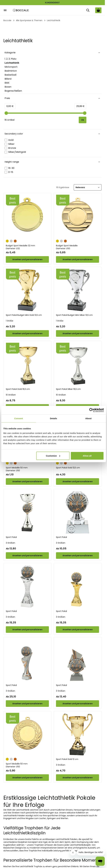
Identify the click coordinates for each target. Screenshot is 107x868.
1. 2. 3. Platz (10, 59)
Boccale (7, 20)
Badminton (11, 71)
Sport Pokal (11, 537)
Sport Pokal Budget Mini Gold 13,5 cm (24, 315)
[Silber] (11, 241)
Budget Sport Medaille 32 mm (27, 247)
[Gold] (7, 241)
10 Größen (11, 395)
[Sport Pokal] (27, 512)
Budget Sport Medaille (78, 247)
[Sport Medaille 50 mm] (27, 734)
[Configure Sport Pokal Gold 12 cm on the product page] (78, 778)
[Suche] (88, 10)
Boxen (8, 87)
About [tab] (88, 418)
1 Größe (10, 321)
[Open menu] (5, 10)
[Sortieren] (88, 187)
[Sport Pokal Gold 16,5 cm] (27, 364)
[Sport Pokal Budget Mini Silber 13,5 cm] (78, 290)
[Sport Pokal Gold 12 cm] (78, 734)
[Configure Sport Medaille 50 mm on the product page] (27, 481)
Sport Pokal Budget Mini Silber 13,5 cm (74, 315)
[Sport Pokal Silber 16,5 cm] (78, 364)
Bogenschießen (13, 91)
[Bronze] (15, 241)
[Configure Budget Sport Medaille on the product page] (78, 259)
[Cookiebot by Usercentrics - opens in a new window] (91, 410)
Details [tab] (54, 418)
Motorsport (11, 67)
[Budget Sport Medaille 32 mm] (27, 216)
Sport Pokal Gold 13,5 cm (68, 468)
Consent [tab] (19, 418)
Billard (8, 79)
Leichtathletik (12, 63)
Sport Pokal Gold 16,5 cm (18, 389)
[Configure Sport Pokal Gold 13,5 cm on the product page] (78, 481)
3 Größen (10, 543)
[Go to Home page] (21, 10)
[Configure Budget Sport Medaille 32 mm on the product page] (27, 259)
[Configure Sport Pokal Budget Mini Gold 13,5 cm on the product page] (27, 333)
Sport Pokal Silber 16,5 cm (68, 389)
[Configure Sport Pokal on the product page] (27, 556)
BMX (7, 83)
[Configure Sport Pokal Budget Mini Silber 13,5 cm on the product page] (78, 333)
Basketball (10, 75)
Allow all (87, 456)
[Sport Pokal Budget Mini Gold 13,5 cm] (27, 290)
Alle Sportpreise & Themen (29, 20)
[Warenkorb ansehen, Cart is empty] (98, 10)
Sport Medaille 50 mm (27, 469)
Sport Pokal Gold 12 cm (67, 759)
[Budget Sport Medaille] (78, 216)
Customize (53, 456)
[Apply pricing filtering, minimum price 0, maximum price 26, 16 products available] (83, 120)
